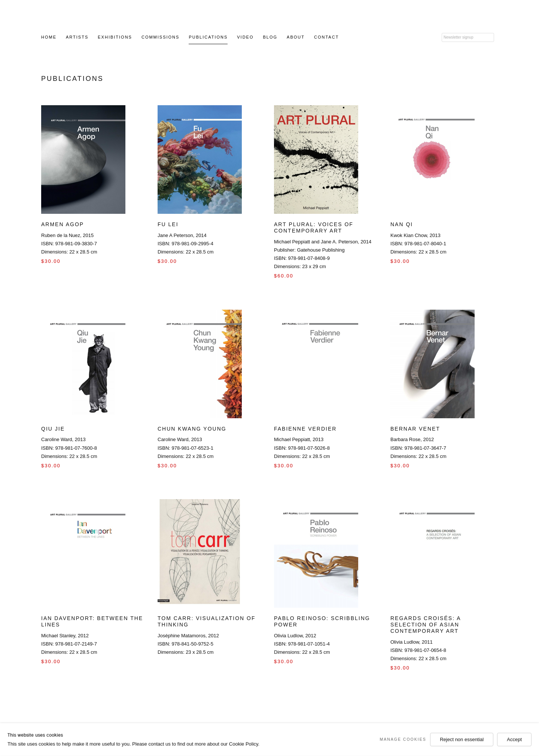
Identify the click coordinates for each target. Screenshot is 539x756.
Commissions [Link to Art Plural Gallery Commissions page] (160, 37)
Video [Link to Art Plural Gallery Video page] (245, 37)
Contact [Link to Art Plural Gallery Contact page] (326, 37)
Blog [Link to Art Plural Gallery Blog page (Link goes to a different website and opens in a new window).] (270, 37)
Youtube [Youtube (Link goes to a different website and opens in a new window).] (403, 37)
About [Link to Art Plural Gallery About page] (296, 37)
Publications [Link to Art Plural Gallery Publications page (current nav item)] (208, 37)
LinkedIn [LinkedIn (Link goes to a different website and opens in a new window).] (427, 37)
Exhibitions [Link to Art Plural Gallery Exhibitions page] (115, 37)
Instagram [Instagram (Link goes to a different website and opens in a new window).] (415, 37)
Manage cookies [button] (403, 739)
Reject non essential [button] (462, 739)
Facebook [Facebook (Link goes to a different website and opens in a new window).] (380, 37)
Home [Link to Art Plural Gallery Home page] (49, 37)
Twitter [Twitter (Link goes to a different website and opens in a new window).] (392, 37)
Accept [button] (514, 739)
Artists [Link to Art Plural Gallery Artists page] (77, 37)
